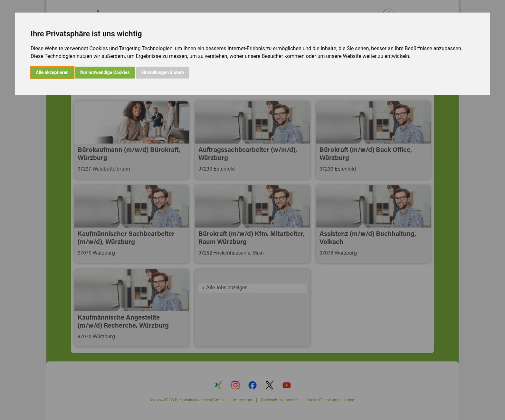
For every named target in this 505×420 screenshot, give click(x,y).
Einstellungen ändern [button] (163, 72)
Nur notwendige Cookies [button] (105, 72)
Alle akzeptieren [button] (52, 72)
